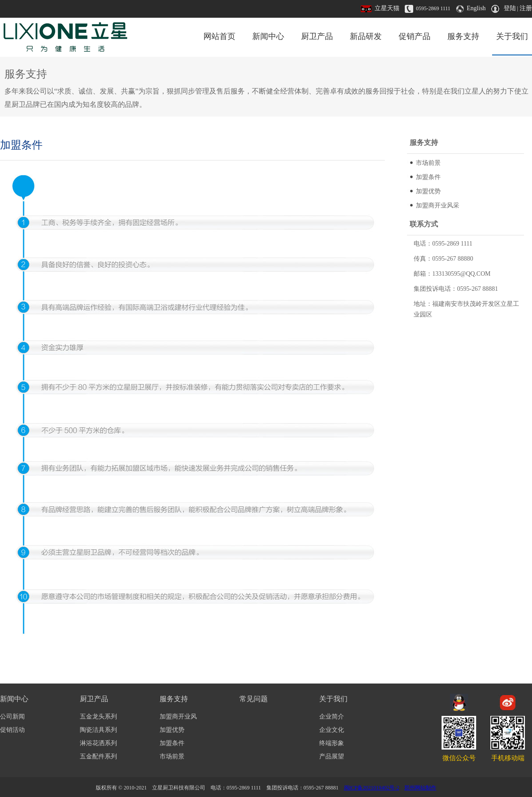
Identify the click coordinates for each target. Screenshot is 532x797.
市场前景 (428, 163)
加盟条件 (428, 177)
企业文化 (332, 730)
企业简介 (332, 717)
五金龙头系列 (98, 717)
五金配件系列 (98, 756)
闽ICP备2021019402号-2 (372, 788)
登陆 (510, 8)
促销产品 (415, 36)
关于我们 (512, 36)
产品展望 (332, 756)
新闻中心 (268, 36)
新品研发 (366, 36)
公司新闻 (12, 717)
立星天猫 (387, 8)
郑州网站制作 (420, 788)
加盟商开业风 (178, 717)
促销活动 (12, 730)
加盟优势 (428, 191)
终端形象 (332, 743)
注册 (526, 8)
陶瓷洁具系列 (98, 730)
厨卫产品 (317, 36)
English (476, 8)
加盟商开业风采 (438, 205)
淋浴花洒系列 (98, 743)
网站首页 (219, 36)
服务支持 (463, 36)
